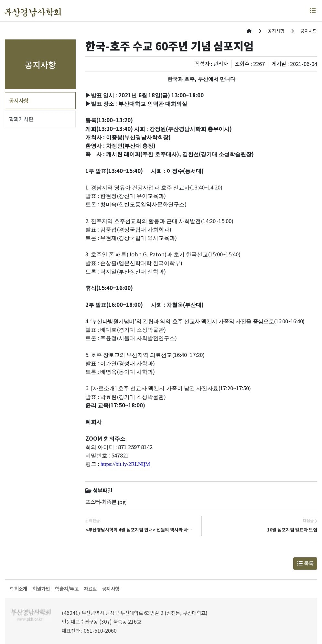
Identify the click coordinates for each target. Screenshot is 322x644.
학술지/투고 (67, 589)
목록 (305, 563)
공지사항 (19, 101)
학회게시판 (21, 119)
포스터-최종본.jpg (106, 502)
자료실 (90, 589)
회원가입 (41, 589)
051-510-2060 (100, 631)
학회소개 (18, 589)
